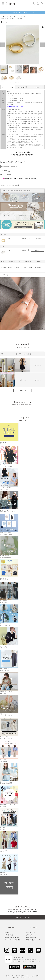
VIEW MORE (23, 391)
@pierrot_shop (12, 912)
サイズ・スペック (8, 87)
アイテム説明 (22, 87)
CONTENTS (33, 927)
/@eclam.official (32, 912)
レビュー (37, 87)
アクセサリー (22, 16)
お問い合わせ (30, 935)
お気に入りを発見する (22, 347)
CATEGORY (12, 927)
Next (43, 45)
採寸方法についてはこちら (15, 107)
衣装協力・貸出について (33, 940)
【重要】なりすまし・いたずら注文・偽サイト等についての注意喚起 (22, 268)
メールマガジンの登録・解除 (13, 940)
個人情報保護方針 (31, 937)
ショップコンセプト (32, 932)
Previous (2, 45)
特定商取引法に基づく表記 (12, 937)
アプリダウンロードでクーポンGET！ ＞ (22, 13)
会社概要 (7, 932)
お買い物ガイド (9, 935)
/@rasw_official (22, 912)
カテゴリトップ (12, 16)
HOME (3, 16)
